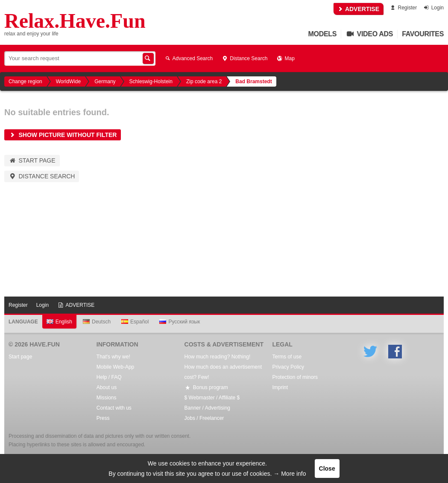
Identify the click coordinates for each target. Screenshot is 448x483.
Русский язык (180, 322)
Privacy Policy (288, 367)
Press (103, 418)
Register (403, 8)
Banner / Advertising (207, 408)
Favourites (423, 34)
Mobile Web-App (116, 367)
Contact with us (114, 408)
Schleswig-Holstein (151, 81)
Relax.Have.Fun (75, 21)
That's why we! (113, 357)
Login (433, 8)
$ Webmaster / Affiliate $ (212, 398)
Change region (25, 81)
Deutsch (97, 322)
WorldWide (68, 81)
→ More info (290, 474)
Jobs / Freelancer (204, 418)
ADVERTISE (359, 9)
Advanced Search (188, 58)
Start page (32, 160)
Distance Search (244, 58)
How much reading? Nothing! (218, 357)
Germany (105, 81)
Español (135, 322)
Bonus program (206, 387)
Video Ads (369, 34)
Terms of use (287, 357)
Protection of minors (295, 377)
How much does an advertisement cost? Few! (223, 372)
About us (107, 387)
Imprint (280, 387)
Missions (107, 398)
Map (285, 58)
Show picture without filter (63, 135)
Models (323, 34)
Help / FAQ (109, 377)
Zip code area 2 (204, 81)
